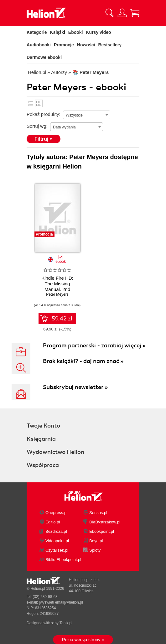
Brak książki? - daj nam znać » (83, 361)
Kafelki (39, 103)
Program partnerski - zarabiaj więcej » (94, 345)
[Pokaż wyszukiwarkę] (110, 13)
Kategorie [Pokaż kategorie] (37, 32)
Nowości (86, 45)
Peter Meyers (57, 294)
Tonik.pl (66, 623)
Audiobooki (39, 45)
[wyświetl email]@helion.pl (61, 602)
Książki (58, 32)
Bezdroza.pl (56, 531)
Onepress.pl (56, 513)
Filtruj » (44, 139)
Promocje (64, 45)
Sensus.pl (98, 513)
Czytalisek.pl (57, 550)
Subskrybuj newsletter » (75, 387)
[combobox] (87, 115)
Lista (30, 103)
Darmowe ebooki (44, 57)
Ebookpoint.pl (102, 531)
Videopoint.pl (57, 541)
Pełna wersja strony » (83, 640)
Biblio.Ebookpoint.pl (63, 560)
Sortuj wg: (37, 126)
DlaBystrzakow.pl (105, 522)
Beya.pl (96, 541)
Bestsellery (110, 45)
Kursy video (99, 32)
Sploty (95, 550)
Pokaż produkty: (44, 114)
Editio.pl (53, 522)
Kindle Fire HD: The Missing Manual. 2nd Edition (57, 286)
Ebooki (76, 32)
